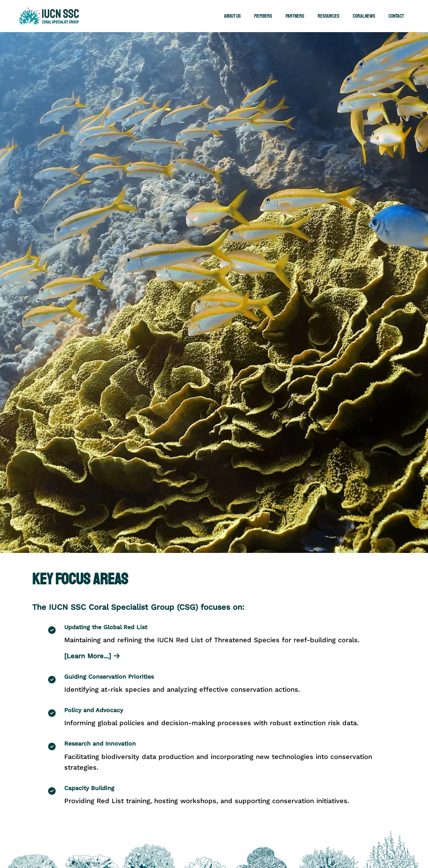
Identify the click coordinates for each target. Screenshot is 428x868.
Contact (396, 16)
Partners (295, 16)
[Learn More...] (92, 656)
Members (263, 16)
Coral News (364, 16)
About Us (232, 16)
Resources (329, 16)
